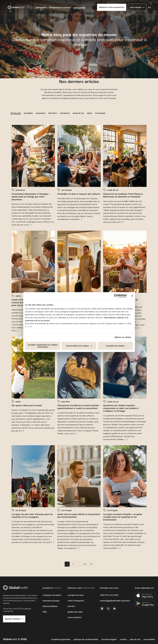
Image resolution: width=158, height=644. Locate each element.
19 (85, 564)
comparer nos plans (52, 595)
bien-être (53, 113)
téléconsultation (50, 606)
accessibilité (149, 639)
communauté (79, 7)
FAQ (45, 612)
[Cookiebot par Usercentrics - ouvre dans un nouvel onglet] (116, 296)
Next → (91, 564)
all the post (16, 113)
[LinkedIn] (102, 609)
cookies (123, 639)
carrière (71, 606)
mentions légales (109, 639)
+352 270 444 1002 (109, 595)
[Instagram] (108, 609)
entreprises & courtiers (60, 7)
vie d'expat (100, 113)
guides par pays (75, 612)
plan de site (135, 639)
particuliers (41, 7)
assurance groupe (51, 600)
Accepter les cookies (115, 346)
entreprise (65, 113)
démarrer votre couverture (112, 7)
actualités (28, 113)
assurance (41, 113)
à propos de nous (76, 595)
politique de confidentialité (86, 639)
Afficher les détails (123, 337)
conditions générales (61, 639)
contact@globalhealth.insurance (115, 600)
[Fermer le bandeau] (132, 296)
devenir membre (13, 619)
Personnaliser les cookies (79, 346)
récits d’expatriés (76, 600)
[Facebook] (114, 609)
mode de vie (78, 113)
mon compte (136, 7)
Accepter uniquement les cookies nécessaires (43, 346)
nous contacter (75, 617)
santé (89, 113)
